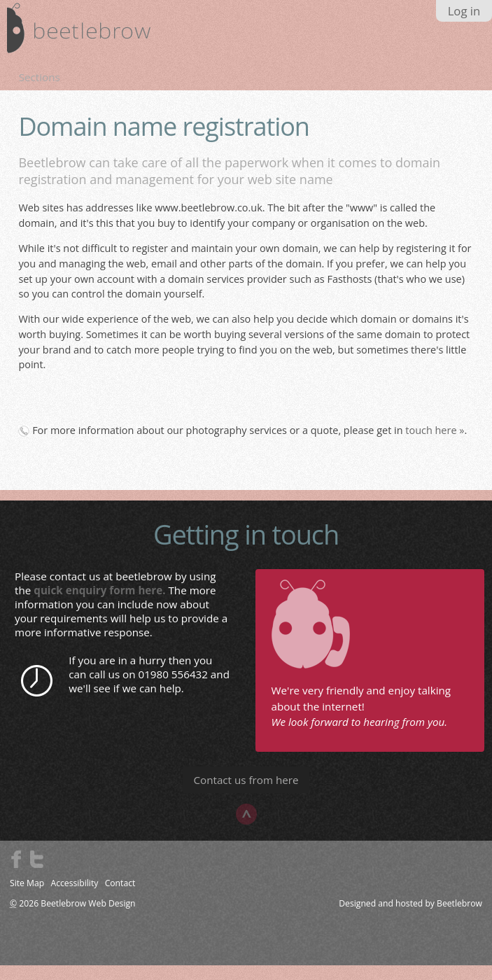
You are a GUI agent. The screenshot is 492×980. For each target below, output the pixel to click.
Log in (464, 11)
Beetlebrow (459, 903)
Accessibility (74, 883)
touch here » (435, 430)
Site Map (27, 883)
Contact (120, 883)
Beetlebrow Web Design (88, 903)
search (468, 33)
